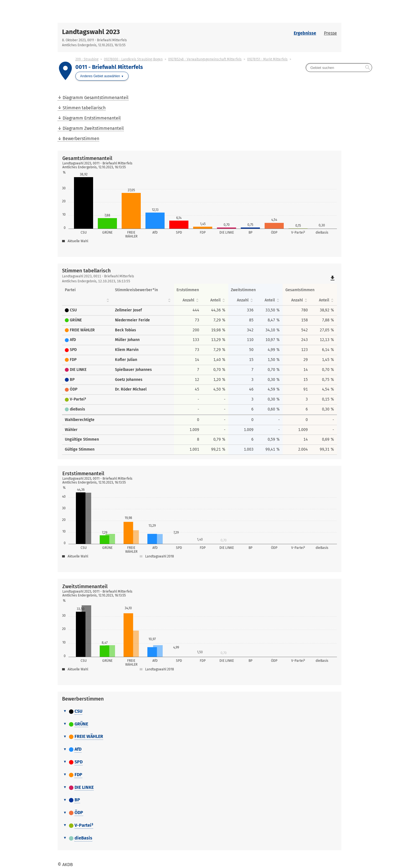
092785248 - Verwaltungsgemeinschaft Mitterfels (205, 59)
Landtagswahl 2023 (91, 32)
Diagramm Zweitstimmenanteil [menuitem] (93, 128)
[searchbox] (339, 68)
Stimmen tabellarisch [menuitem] (84, 108)
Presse (330, 33)
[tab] (199, 712)
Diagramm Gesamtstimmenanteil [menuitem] (96, 98)
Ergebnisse (305, 33)
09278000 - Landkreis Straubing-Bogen (133, 59)
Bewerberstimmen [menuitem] (81, 139)
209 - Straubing (87, 59)
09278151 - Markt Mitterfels (267, 59)
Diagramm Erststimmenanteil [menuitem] (92, 118)
